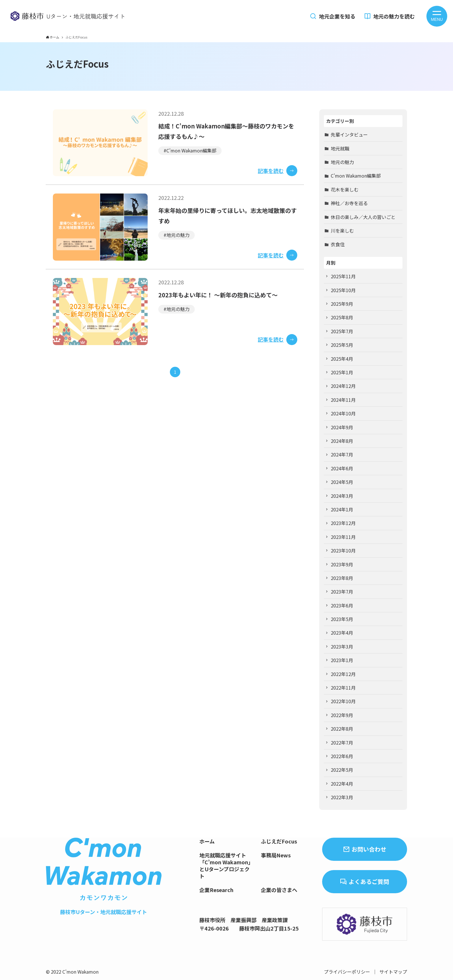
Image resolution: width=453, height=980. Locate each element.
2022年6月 (342, 756)
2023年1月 (342, 660)
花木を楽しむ (345, 189)
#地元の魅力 (177, 235)
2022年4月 (342, 784)
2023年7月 (342, 592)
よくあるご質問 (369, 882)
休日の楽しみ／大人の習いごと (363, 217)
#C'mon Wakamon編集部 (190, 150)
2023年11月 (343, 537)
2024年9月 (342, 427)
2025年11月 (343, 276)
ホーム (207, 841)
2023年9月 (342, 564)
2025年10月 (343, 290)
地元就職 (340, 148)
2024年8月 (342, 441)
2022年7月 (342, 743)
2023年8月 (342, 578)
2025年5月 (342, 345)
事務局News (276, 855)
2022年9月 (342, 715)
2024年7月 (342, 454)
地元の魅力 (342, 162)
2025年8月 (342, 317)
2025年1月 (342, 372)
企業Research (216, 890)
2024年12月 (343, 386)
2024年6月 (342, 468)
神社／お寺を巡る (349, 203)
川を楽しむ (342, 231)
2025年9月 (342, 304)
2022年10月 (343, 701)
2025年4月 (342, 359)
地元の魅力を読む (394, 16)
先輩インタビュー (349, 135)
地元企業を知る (337, 16)
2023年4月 (342, 633)
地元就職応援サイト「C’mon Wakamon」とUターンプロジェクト (226, 865)
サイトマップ (393, 972)
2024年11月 (343, 400)
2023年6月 (342, 605)
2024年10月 (343, 413)
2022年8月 (342, 729)
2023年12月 (343, 523)
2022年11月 (343, 688)
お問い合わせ (369, 849)
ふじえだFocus (279, 841)
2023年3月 (342, 646)
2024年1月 (342, 509)
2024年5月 (342, 482)
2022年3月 (342, 797)
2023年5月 (342, 619)
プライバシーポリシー (347, 972)
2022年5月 (342, 770)
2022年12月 (343, 674)
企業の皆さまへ (279, 890)
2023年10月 (343, 550)
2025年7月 (342, 331)
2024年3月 (342, 496)
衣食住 (338, 244)
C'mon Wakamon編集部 (356, 176)
